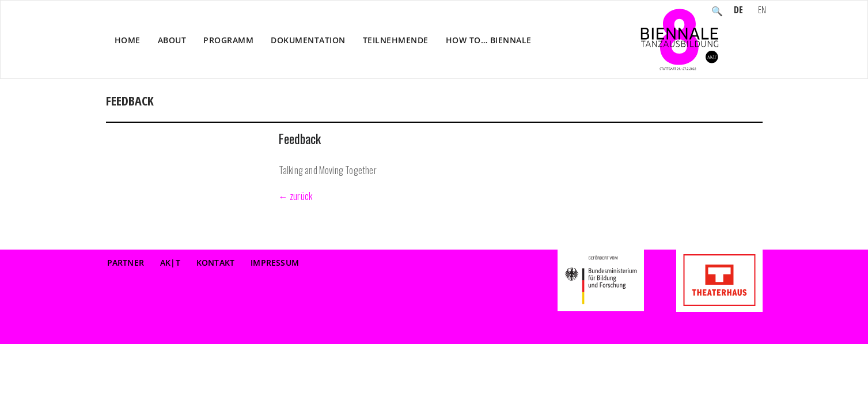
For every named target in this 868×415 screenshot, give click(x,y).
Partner (126, 263)
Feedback (300, 138)
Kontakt (215, 263)
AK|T (170, 263)
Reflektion (690, 113)
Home (128, 40)
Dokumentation (308, 40)
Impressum (275, 263)
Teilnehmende (396, 40)
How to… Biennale (489, 40)
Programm (228, 40)
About (172, 40)
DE (738, 11)
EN (762, 11)
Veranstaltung (628, 113)
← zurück (296, 196)
